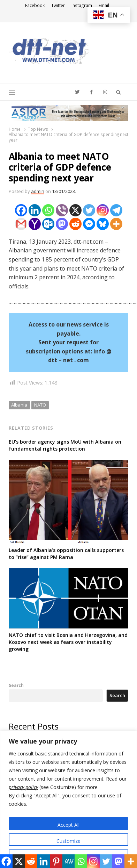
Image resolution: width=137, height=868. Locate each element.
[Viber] (62, 210)
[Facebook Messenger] (89, 224)
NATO (40, 405)
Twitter (58, 5)
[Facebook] (21, 210)
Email (104, 5)
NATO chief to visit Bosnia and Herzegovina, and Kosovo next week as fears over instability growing (68, 642)
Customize (68, 841)
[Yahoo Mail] (35, 224)
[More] (116, 224)
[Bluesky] (103, 224)
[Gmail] (21, 224)
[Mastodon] (62, 224)
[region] (68, 799)
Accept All (68, 825)
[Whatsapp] (48, 210)
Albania (19, 405)
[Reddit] (75, 224)
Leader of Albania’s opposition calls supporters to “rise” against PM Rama (66, 554)
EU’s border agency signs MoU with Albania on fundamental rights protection (65, 445)
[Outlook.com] (48, 224)
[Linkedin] (35, 210)
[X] (75, 210)
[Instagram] (103, 210)
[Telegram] (116, 210)
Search (16, 685)
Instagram (82, 5)
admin (38, 191)
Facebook (35, 5)
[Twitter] (89, 210)
